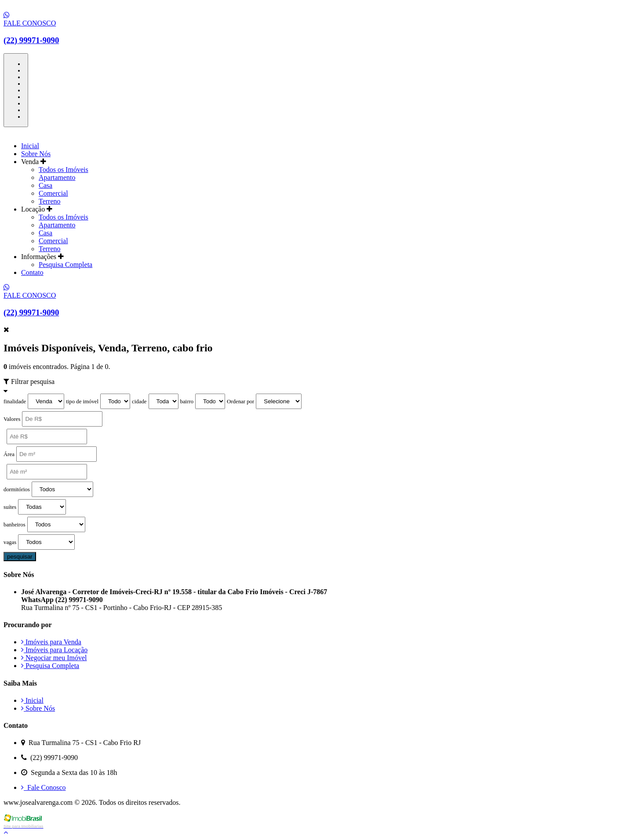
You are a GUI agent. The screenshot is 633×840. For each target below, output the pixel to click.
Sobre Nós (36, 154)
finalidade (15, 402)
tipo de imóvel (82, 402)
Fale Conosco (44, 787)
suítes (10, 507)
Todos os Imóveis (64, 170)
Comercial (53, 193)
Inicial (30, 146)
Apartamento (57, 177)
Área (9, 454)
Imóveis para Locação (54, 650)
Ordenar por (240, 402)
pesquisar (20, 557)
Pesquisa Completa (65, 265)
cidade (139, 402)
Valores (12, 419)
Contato (32, 272)
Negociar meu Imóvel (54, 658)
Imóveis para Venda (51, 642)
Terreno (50, 201)
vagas (10, 542)
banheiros (15, 525)
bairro (187, 402)
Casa (45, 185)
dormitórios (17, 489)
